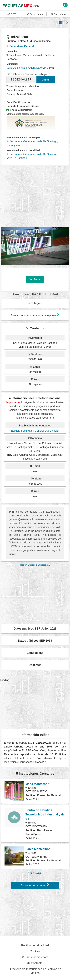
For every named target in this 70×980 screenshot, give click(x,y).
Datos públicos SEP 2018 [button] (35, 641)
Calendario (58, 14)
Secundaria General (20, 46)
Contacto (35, 963)
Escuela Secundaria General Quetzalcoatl (35, 431)
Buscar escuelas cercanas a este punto (35, 315)
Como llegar (35, 303)
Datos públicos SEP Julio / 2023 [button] (35, 629)
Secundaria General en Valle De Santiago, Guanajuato (32, 143)
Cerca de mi (35, 14)
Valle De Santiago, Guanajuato (24, 68)
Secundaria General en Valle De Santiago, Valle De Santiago (32, 156)
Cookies (35, 951)
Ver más (35, 873)
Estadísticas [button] (35, 653)
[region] (36, 197)
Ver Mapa (35, 279)
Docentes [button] (35, 665)
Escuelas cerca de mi (35, 885)
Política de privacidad (35, 945)
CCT (12, 14)
